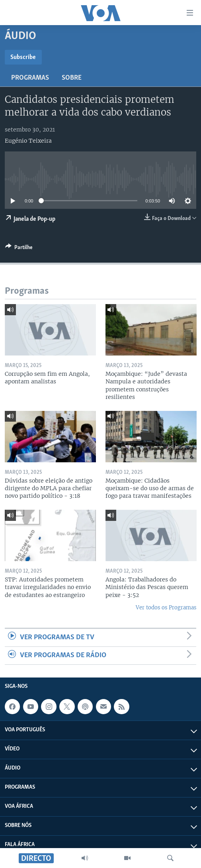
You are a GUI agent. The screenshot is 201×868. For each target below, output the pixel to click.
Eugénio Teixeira (28, 141)
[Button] (19, 249)
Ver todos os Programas (166, 608)
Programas (30, 78)
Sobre (72, 78)
